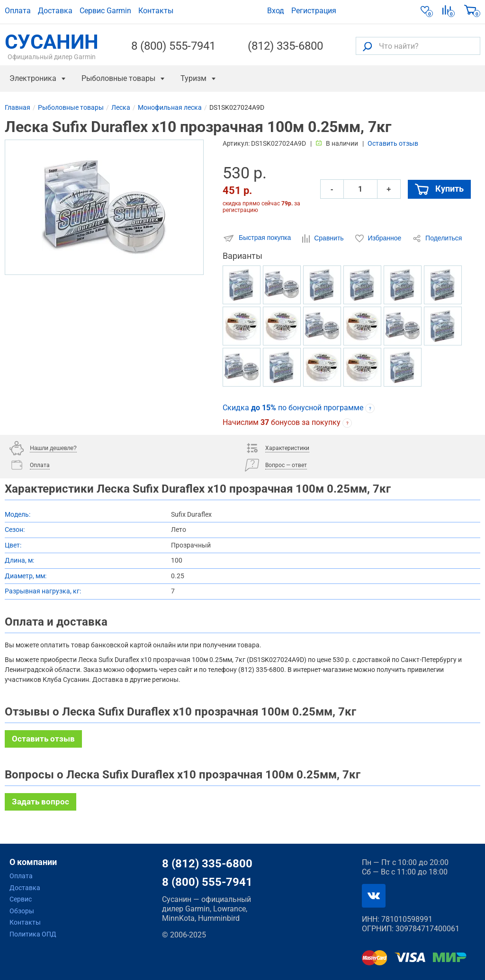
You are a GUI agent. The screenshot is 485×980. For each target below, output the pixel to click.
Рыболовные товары (118, 78)
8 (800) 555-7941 (173, 46)
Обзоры (22, 911)
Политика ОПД (33, 934)
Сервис (21, 899)
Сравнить (324, 238)
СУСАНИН (52, 46)
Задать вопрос (40, 802)
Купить (439, 189)
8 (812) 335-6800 (207, 864)
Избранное (379, 238)
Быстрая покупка (258, 238)
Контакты (156, 11)
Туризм (193, 78)
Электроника (33, 78)
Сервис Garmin (105, 11)
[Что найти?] (418, 46)
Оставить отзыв (393, 143)
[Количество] (360, 189)
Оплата (18, 11)
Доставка (55, 11)
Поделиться (437, 238)
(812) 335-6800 (285, 46)
